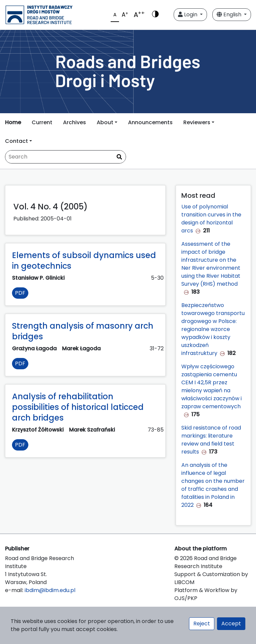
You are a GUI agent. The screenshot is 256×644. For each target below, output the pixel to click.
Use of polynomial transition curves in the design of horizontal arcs (211, 219)
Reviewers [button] (197, 122)
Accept (231, 624)
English (230, 14)
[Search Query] (65, 157)
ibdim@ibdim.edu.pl (50, 590)
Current (42, 122)
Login (188, 14)
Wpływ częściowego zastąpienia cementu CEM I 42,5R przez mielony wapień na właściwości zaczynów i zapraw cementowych (211, 386)
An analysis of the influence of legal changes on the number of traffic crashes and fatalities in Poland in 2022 (213, 485)
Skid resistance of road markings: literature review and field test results (211, 440)
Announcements (150, 122)
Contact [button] (16, 141)
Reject (202, 624)
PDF (20, 293)
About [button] (105, 122)
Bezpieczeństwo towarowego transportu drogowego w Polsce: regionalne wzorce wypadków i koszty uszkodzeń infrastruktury (213, 329)
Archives (74, 122)
